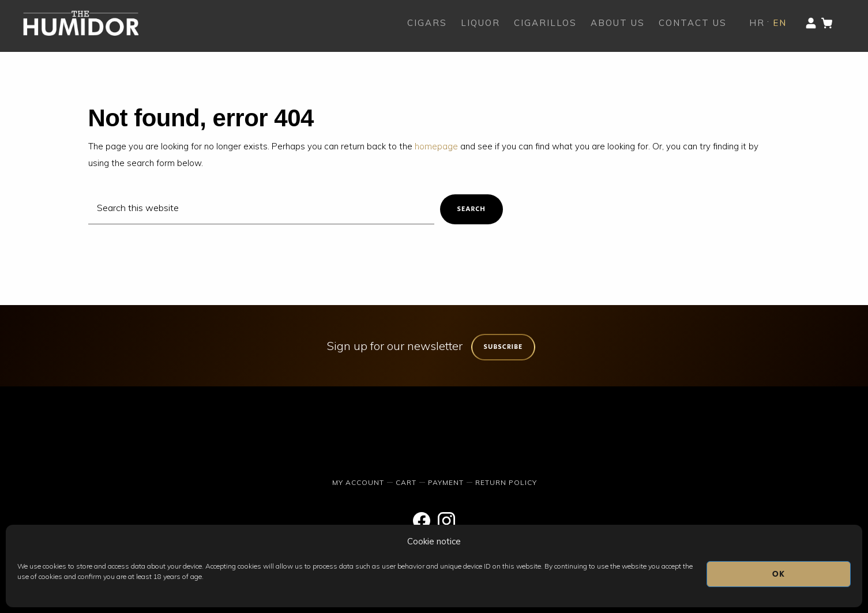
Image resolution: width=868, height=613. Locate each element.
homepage (436, 146)
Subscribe (503, 347)
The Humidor (81, 23)
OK (779, 574)
